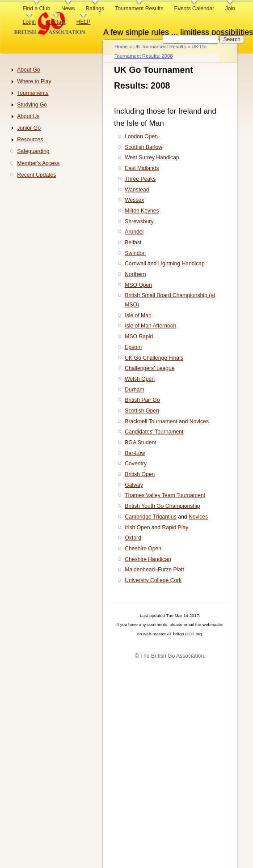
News (68, 9)
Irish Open (137, 528)
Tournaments (33, 93)
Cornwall (135, 264)
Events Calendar (194, 9)
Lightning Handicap (181, 264)
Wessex (134, 200)
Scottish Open (142, 411)
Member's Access (38, 163)
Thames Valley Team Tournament (165, 495)
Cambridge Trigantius (151, 517)
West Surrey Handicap (152, 157)
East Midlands (142, 168)
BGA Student (140, 443)
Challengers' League (150, 368)
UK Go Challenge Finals (154, 358)
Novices (199, 421)
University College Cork (153, 580)
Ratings (95, 9)
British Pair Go (142, 400)
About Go (28, 70)
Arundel (134, 232)
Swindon (135, 253)
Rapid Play (175, 528)
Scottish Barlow (143, 147)
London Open (141, 136)
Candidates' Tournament (154, 432)
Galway (134, 485)
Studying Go (32, 105)
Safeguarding (33, 151)
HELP (84, 22)
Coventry (136, 464)
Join (230, 9)
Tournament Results (139, 9)
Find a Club (36, 9)
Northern (135, 274)
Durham (134, 390)
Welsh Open (140, 379)
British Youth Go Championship (162, 506)
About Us (28, 116)
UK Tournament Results (160, 47)
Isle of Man (138, 315)
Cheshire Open (143, 549)
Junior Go (29, 128)
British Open (140, 474)
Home (121, 47)
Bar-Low (135, 453)
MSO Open (138, 285)
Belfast (133, 243)
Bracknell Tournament (151, 421)
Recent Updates (36, 175)
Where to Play (34, 81)
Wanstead (137, 190)
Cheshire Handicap (148, 559)
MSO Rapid (139, 336)
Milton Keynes (142, 211)
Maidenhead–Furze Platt (154, 570)
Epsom (133, 347)
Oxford (133, 538)
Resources (30, 140)
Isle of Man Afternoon (150, 326)
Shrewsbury (139, 221)
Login (29, 22)
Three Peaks (140, 179)
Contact (56, 22)
